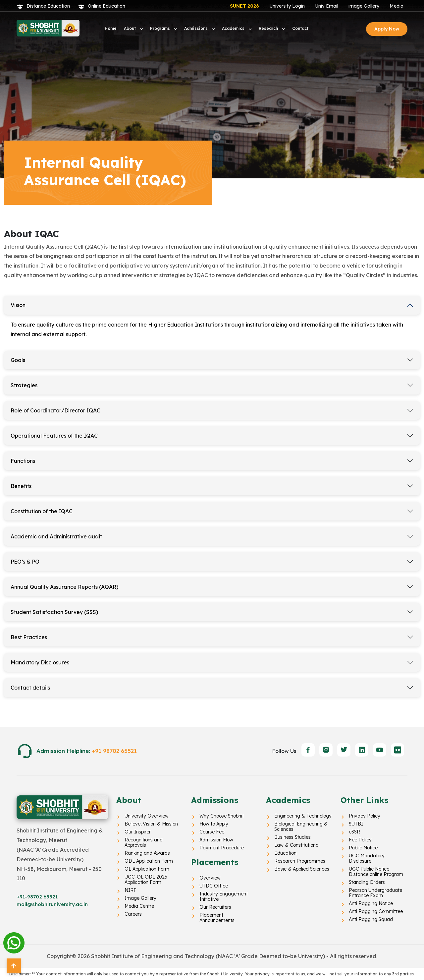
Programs (161, 28)
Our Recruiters (215, 907)
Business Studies (292, 837)
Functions (23, 461)
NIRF (131, 890)
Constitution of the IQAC (42, 511)
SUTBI (356, 824)
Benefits (21, 486)
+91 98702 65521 (114, 751)
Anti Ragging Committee (376, 911)
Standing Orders (367, 882)
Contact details (30, 688)
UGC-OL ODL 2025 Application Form (146, 880)
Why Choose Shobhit (222, 816)
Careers (133, 914)
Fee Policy (360, 840)
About (131, 28)
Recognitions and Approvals (144, 842)
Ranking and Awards (147, 853)
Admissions (197, 28)
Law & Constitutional (297, 845)
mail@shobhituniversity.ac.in (52, 904)
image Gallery (364, 6)
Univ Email (327, 6)
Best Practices (29, 637)
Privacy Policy (365, 816)
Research (269, 28)
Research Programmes (300, 861)
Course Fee (212, 832)
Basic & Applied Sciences (302, 869)
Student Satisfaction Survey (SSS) (54, 612)
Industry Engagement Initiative (224, 896)
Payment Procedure (222, 848)
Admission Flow (216, 840)
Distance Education (48, 6)
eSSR (354, 832)
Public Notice (363, 848)
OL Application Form (147, 869)
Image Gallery (140, 898)
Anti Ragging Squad (371, 919)
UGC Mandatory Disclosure (367, 858)
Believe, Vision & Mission (151, 824)
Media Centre (139, 906)
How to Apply (214, 824)
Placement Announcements (217, 918)
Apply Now (387, 29)
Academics (234, 28)
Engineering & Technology (303, 816)
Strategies (24, 385)
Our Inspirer (138, 832)
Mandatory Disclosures (40, 662)
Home (111, 28)
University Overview (147, 816)
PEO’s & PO (25, 562)
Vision (18, 305)
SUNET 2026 (244, 6)
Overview (210, 878)
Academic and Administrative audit (56, 536)
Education (285, 853)
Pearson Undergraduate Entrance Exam (375, 893)
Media (397, 6)
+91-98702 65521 (37, 897)
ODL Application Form (149, 861)
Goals (18, 360)
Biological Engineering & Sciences (301, 827)
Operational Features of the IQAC (54, 436)
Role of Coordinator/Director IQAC (55, 410)
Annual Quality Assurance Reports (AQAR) (64, 587)
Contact (300, 28)
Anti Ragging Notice (371, 903)
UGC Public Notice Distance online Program (376, 872)
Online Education (106, 6)
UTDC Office (214, 886)
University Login (287, 6)
